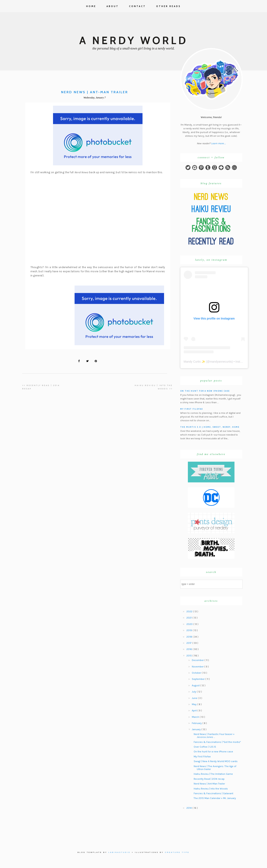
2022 (190, 611)
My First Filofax (192, 409)
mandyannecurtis (221, 362)
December (198, 660)
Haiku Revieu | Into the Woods (211, 789)
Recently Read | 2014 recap (209, 779)
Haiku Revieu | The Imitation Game (213, 774)
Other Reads (169, 6)
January (197, 729)
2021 (189, 618)
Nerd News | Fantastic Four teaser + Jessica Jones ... (214, 736)
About (113, 6)
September (199, 679)
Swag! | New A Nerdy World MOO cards (216, 761)
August (196, 685)
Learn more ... (218, 143)
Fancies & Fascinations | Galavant (213, 793)
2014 (189, 808)
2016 (190, 649)
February (197, 723)
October (197, 673)
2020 (190, 624)
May (195, 704)
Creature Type (177, 852)
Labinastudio (119, 852)
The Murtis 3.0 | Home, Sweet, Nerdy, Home (210, 427)
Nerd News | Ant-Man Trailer (209, 784)
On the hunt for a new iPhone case (205, 391)
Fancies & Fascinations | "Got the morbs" (217, 742)
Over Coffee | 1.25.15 (205, 747)
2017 (189, 643)
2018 (190, 637)
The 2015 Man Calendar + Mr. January (215, 798)
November (198, 667)
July (194, 692)
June (195, 698)
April (195, 711)
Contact (137, 6)
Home (91, 6)
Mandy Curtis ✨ (194, 362)
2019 (190, 630)
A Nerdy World (134, 41)
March (196, 717)
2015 (189, 656)
